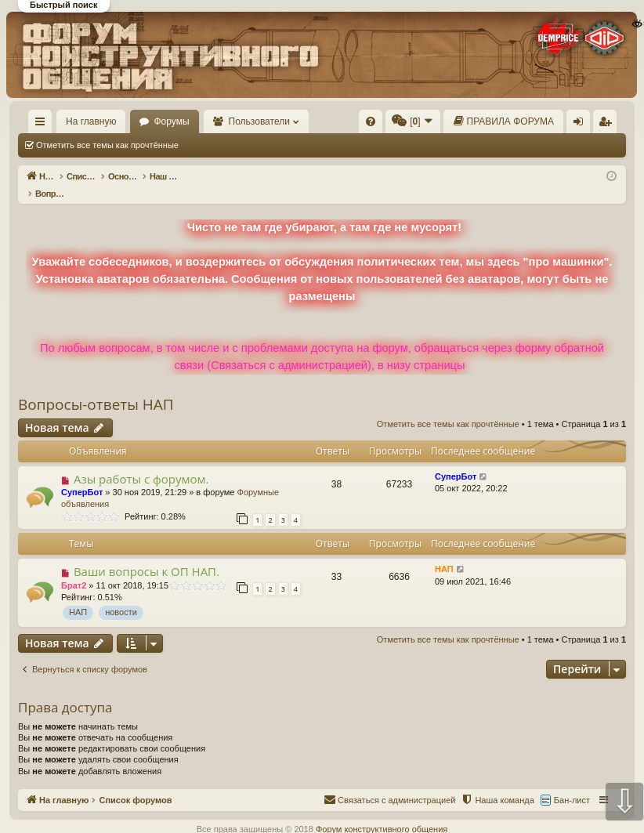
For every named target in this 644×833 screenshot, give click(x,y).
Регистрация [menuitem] (608, 125)
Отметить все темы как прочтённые (107, 145)
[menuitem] (371, 121)
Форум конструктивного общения (382, 813)
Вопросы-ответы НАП (96, 388)
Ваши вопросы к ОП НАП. (147, 555)
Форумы (171, 121)
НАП (78, 596)
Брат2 (74, 569)
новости (121, 596)
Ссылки (43, 125)
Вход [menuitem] (582, 125)
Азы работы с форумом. (141, 462)
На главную (91, 121)
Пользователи (259, 121)
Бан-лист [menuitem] (572, 784)
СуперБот (82, 476)
